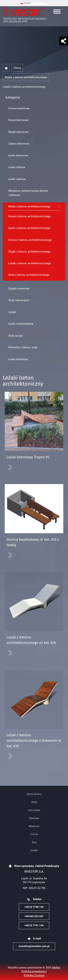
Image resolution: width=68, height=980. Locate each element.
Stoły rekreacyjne (19, 300)
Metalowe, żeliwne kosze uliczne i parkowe (28, 193)
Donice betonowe (19, 108)
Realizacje (34, 818)
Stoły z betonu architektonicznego (29, 275)
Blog (34, 842)
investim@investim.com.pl (34, 946)
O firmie (34, 834)
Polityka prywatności (34, 971)
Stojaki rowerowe (19, 288)
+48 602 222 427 (34, 916)
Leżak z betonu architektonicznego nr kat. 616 (31, 640)
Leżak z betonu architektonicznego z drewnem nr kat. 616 (34, 741)
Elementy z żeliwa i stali (23, 347)
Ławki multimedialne (21, 324)
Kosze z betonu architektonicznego (30, 216)
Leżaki (12, 312)
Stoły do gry (16, 335)
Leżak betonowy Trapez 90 (28, 457)
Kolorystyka (34, 810)
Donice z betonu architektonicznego (30, 240)
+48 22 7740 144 (34, 907)
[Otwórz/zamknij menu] (57, 12)
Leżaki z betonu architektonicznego (30, 263)
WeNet (56, 967)
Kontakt (34, 850)
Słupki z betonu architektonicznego (30, 251)
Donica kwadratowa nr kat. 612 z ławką (33, 542)
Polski (25, 3)
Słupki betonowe (18, 132)
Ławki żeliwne (17, 167)
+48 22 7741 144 (34, 925)
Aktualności (34, 826)
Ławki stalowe (17, 179)
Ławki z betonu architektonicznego (29, 228)
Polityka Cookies (34, 975)
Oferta (34, 802)
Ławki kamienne (18, 359)
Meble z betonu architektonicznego (29, 206)
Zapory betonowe (19, 143)
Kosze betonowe (18, 120)
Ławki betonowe (18, 155)
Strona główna (34, 794)
